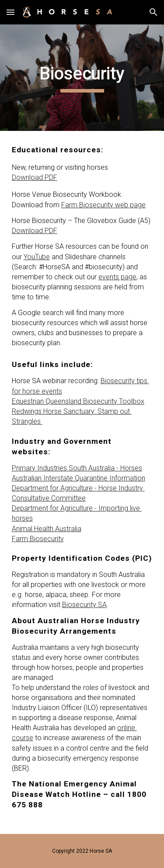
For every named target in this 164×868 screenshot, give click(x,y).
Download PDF (35, 177)
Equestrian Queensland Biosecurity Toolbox (78, 401)
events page (117, 277)
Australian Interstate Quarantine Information (79, 478)
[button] (10, 12)
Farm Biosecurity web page (103, 205)
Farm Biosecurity (38, 539)
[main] (82, 78)
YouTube (37, 257)
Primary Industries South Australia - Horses (77, 468)
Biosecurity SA (84, 605)
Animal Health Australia (47, 529)
